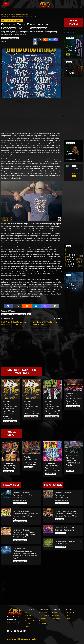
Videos (28, 624)
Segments (56, 618)
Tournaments (30, 621)
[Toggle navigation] (6, 4)
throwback (15, 314)
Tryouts (69, 615)
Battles (55, 612)
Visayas (41, 621)
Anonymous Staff (9, 471)
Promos (69, 618)
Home (27, 612)
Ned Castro (70, 471)
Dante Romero (29, 467)
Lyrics (27, 626)
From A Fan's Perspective (20, 14)
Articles (8, 14)
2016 (29, 314)
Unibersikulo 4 (6, 314)
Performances (57, 615)
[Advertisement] (31, 116)
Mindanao (42, 624)
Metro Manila (44, 612)
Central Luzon (44, 615)
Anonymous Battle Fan (10, 38)
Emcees (28, 618)
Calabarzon (43, 618)
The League (70, 612)
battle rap (23, 314)
